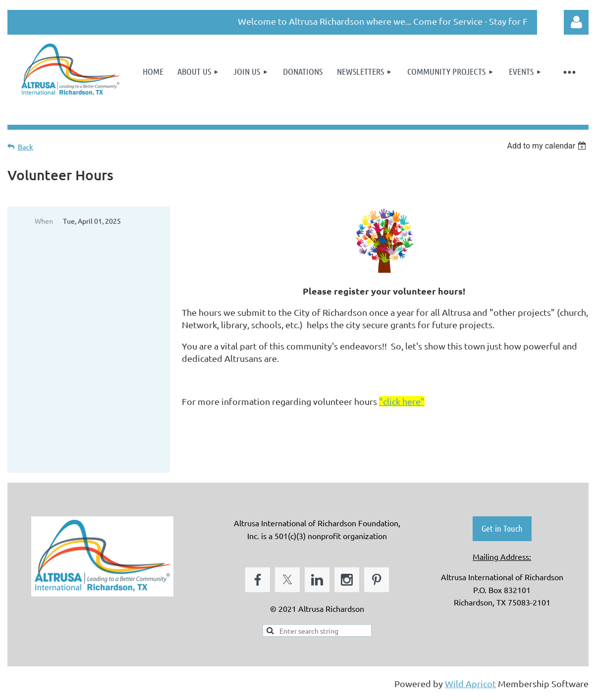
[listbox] (548, 146)
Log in (576, 22)
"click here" (402, 401)
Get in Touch (502, 528)
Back (26, 147)
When (44, 221)
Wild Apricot (470, 683)
